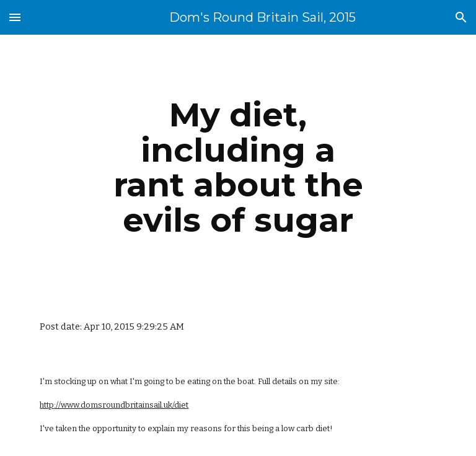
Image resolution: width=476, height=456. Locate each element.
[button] (15, 17)
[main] (238, 167)
